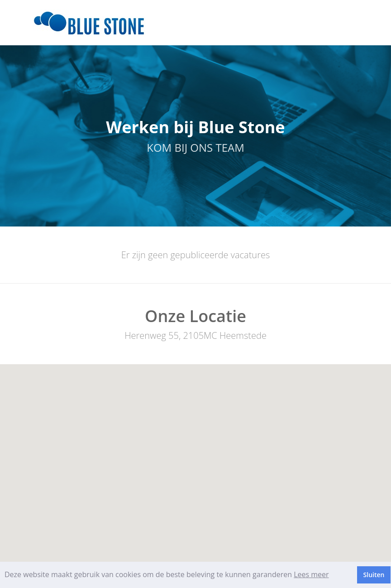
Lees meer (311, 574)
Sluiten (374, 575)
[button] (195, 458)
